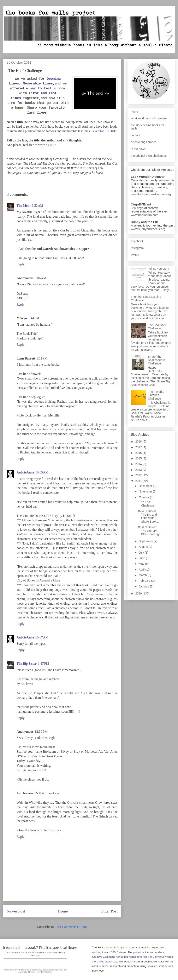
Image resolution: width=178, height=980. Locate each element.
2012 (139, 475)
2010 (139, 593)
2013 (139, 470)
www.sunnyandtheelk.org (148, 229)
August (144, 547)
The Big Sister (27, 664)
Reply (20, 264)
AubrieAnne (25, 472)
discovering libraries (144, 142)
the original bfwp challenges (149, 156)
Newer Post (16, 911)
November (146, 491)
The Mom (23, 206)
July (142, 553)
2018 (139, 441)
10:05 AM (42, 472)
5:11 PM (42, 358)
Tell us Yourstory (159, 269)
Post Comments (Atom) (71, 927)
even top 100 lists (105, 131)
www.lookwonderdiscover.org (151, 194)
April (142, 569)
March (143, 575)
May (142, 564)
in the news (138, 149)
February (145, 581)
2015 (139, 458)
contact (135, 135)
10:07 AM (42, 637)
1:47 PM (43, 664)
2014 (139, 464)
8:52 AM (37, 206)
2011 (139, 481)
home (134, 112)
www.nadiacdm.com (145, 215)
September (146, 541)
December (146, 486)
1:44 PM (34, 318)
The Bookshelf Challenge (157, 327)
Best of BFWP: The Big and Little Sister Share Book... (148, 516)
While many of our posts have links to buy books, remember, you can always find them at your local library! (35, 971)
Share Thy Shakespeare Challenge (157, 360)
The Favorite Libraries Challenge (156, 395)
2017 (139, 447)
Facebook (137, 241)
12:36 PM (41, 731)
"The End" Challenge (146, 504)
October (144, 497)
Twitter (135, 255)
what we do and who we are (149, 118)
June (142, 558)
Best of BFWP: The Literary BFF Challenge (149, 531)
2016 (139, 453)
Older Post (109, 911)
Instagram (137, 248)
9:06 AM (40, 278)
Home (63, 911)
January (144, 586)
